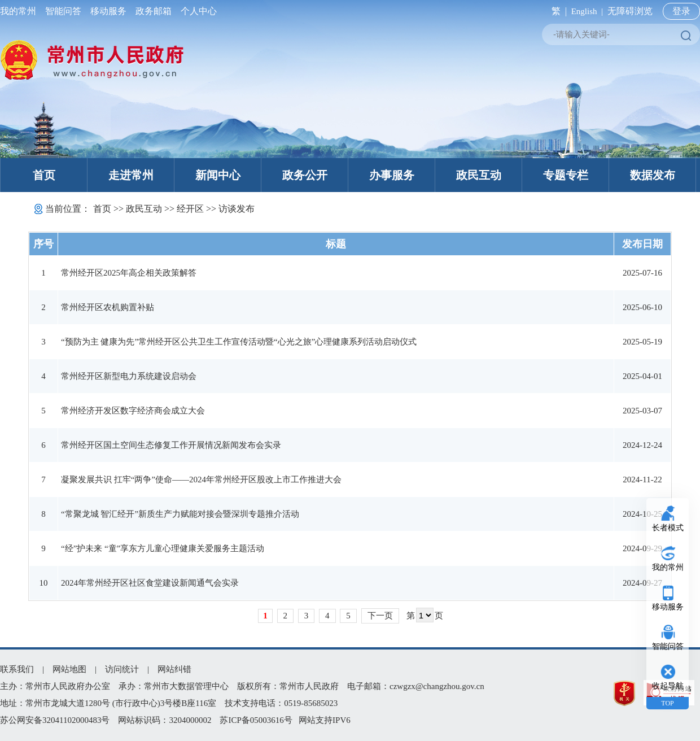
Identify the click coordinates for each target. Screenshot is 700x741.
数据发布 (653, 175)
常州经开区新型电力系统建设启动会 (129, 376)
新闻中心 (218, 175)
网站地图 (69, 669)
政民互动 (479, 175)
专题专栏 (566, 175)
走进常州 (131, 175)
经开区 (190, 209)
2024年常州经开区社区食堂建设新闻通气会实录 (150, 583)
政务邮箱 (154, 11)
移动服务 (108, 11)
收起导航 (668, 686)
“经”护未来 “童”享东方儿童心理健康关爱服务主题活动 (163, 548)
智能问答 (63, 11)
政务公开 (305, 175)
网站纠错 (174, 669)
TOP (667, 703)
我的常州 (20, 11)
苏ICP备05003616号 (256, 720)
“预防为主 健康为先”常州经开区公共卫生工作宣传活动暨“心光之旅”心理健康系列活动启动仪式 (239, 342)
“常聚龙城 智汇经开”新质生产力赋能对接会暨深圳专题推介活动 (180, 514)
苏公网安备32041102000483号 (55, 720)
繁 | (557, 11)
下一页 (380, 616)
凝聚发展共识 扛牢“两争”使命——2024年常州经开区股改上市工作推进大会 (201, 480)
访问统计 (122, 669)
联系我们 (17, 669)
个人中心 (196, 11)
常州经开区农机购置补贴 (108, 307)
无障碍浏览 (630, 11)
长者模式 (668, 528)
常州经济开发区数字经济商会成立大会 (133, 411)
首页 (44, 175)
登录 (681, 11)
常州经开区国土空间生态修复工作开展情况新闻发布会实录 (171, 445)
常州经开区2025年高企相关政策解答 (129, 273)
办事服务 (392, 175)
